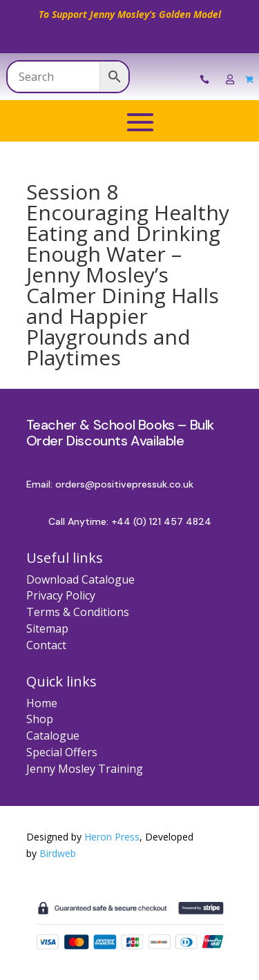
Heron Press (112, 837)
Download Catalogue (80, 579)
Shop (40, 719)
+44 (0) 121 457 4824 (161, 521)
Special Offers (62, 752)
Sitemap (47, 628)
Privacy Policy (61, 595)
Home (42, 703)
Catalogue (53, 736)
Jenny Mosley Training (85, 769)
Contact (46, 645)
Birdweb (58, 853)
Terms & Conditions (78, 612)
